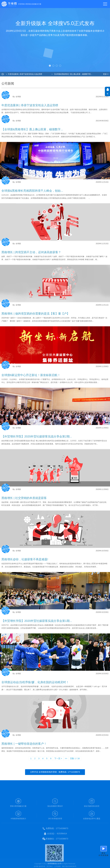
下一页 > (58, 758)
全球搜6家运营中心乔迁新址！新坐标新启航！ (31, 375)
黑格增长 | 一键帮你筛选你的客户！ (24, 744)
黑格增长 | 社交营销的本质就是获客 (24, 498)
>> (66, 758)
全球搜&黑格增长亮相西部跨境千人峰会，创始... (32, 191)
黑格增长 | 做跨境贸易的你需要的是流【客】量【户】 (36, 314)
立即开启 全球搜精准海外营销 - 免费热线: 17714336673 (55, 772)
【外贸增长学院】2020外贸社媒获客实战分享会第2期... (37, 436)
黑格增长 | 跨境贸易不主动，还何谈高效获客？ (31, 252)
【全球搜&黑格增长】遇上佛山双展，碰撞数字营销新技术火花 (75, 74)
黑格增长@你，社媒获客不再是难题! (25, 559)
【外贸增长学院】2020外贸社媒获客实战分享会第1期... (37, 621)
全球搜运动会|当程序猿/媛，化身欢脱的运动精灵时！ (35, 682)
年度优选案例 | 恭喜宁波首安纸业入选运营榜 (25, 74)
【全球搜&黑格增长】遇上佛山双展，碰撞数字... (32, 129)
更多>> (106, 74)
